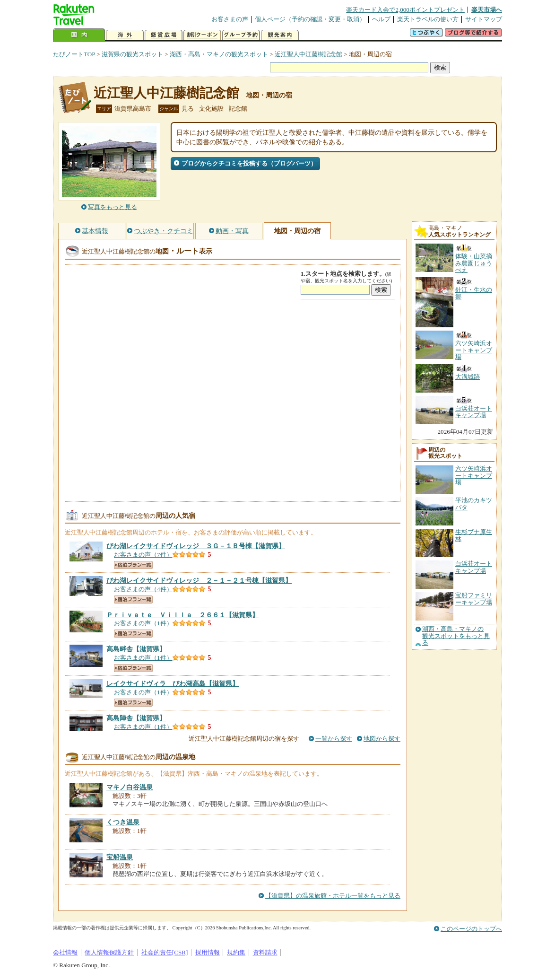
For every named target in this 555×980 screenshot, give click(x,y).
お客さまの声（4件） (143, 589)
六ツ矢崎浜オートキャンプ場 (474, 475)
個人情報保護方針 (109, 952)
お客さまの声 (230, 19)
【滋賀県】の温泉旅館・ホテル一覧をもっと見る (333, 896)
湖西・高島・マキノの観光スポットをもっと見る (456, 636)
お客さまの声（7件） (143, 555)
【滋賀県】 (196, 546)
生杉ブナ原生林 (474, 535)
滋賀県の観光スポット (132, 54)
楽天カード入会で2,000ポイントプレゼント (405, 10)
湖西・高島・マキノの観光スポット (219, 54)
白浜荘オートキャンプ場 (474, 567)
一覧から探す (334, 739)
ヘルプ (381, 19)
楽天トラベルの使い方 (428, 19)
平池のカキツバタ (474, 503)
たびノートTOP (74, 54)
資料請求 (265, 952)
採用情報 (208, 952)
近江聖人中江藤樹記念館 (308, 54)
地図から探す (382, 739)
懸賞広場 (164, 35)
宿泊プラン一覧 (133, 565)
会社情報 (65, 952)
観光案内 (280, 35)
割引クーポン (202, 35)
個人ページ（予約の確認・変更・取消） (310, 19)
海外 (125, 35)
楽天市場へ (487, 10)
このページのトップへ (471, 929)
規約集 (236, 952)
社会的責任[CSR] (165, 952)
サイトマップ (484, 19)
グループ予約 (241, 35)
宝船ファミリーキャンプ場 (474, 599)
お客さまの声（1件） (143, 623)
